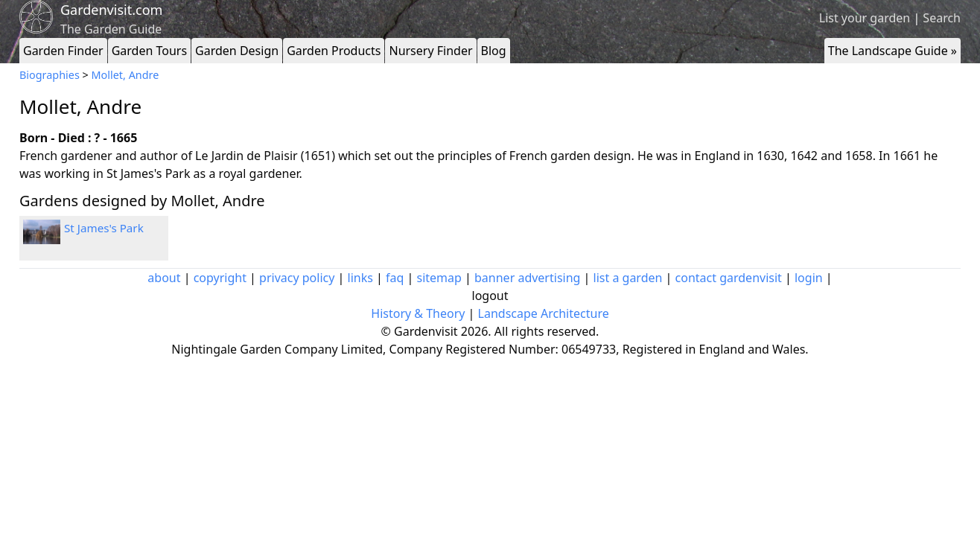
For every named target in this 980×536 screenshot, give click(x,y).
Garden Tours (149, 51)
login (809, 278)
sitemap (439, 278)
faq (395, 278)
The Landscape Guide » (892, 51)
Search (942, 18)
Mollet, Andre (125, 75)
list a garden (628, 278)
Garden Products (334, 51)
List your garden (865, 18)
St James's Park (104, 228)
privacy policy (297, 278)
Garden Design (237, 51)
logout (490, 296)
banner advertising (527, 278)
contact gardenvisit (729, 278)
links (360, 278)
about (164, 278)
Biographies (50, 75)
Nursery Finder (430, 51)
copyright (220, 278)
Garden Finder (63, 51)
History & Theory (418, 313)
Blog (494, 51)
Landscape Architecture (544, 313)
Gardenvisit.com (111, 10)
